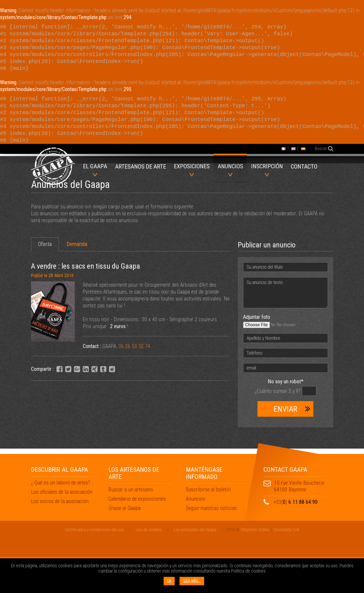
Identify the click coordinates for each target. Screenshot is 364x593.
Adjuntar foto (257, 371)
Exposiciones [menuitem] (192, 170)
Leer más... (192, 581)
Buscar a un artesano (131, 543)
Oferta (45, 298)
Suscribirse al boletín (208, 543)
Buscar (320, 149)
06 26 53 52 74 (134, 400)
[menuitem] (141, 168)
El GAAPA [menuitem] (95, 170)
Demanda (77, 298)
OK (169, 581)
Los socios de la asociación (60, 555)
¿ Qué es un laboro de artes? (61, 536)
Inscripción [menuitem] (267, 170)
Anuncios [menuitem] (230, 170)
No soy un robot (285, 435)
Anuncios (196, 553)
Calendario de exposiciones (137, 553)
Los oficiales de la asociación (62, 546)
